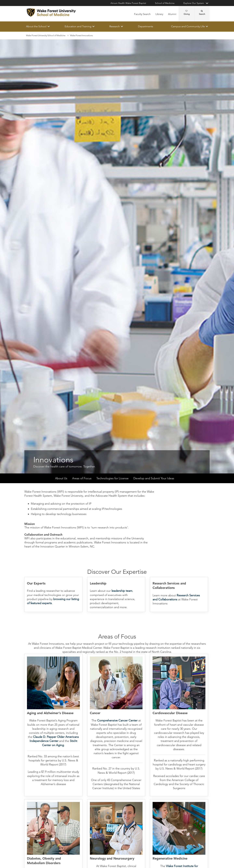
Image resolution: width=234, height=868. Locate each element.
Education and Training (78, 26)
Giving (187, 13)
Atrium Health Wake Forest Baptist (128, 3)
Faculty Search (142, 14)
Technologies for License (112, 478)
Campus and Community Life (188, 26)
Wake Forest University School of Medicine (46, 35)
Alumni (172, 14)
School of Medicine (165, 3)
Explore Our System (194, 3)
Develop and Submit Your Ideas (154, 478)
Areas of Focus (82, 478)
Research (115, 26)
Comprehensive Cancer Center (117, 721)
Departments (146, 26)
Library (159, 14)
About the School (36, 26)
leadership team (122, 591)
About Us (61, 478)
